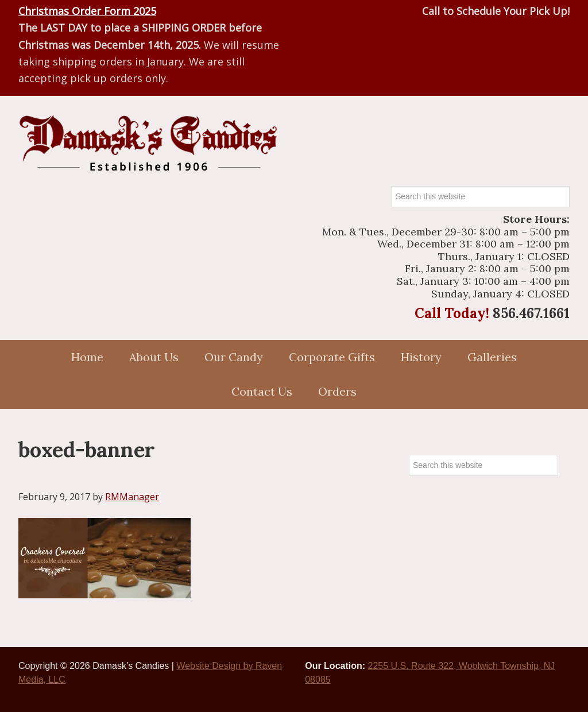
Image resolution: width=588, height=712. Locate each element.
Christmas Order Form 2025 (87, 11)
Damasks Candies (148, 143)
